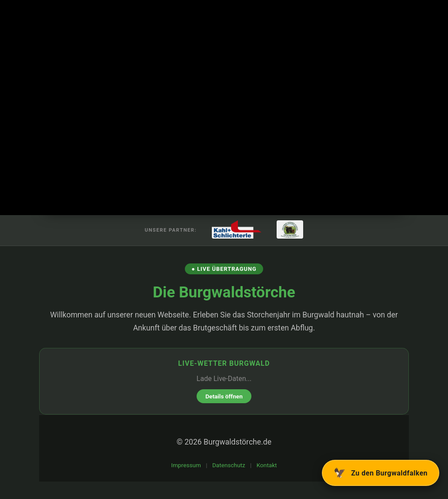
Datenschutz (229, 465)
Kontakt (267, 465)
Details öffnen (224, 396)
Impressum (186, 465)
